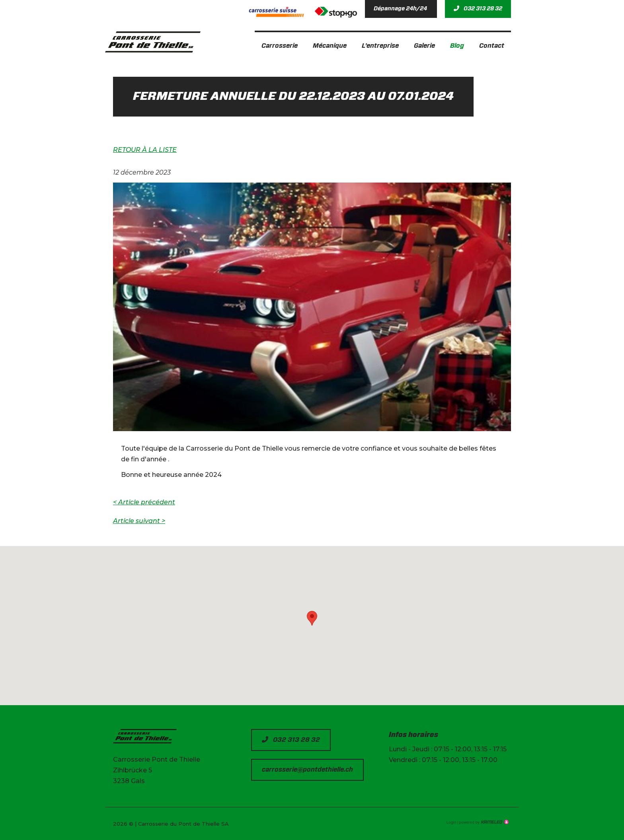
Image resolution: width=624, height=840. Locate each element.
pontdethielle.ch (153, 42)
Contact (492, 46)
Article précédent (144, 502)
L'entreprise (380, 46)
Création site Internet (483, 822)
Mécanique (330, 46)
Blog (457, 46)
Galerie (424, 46)
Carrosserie (280, 46)
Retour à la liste (145, 150)
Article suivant (139, 521)
